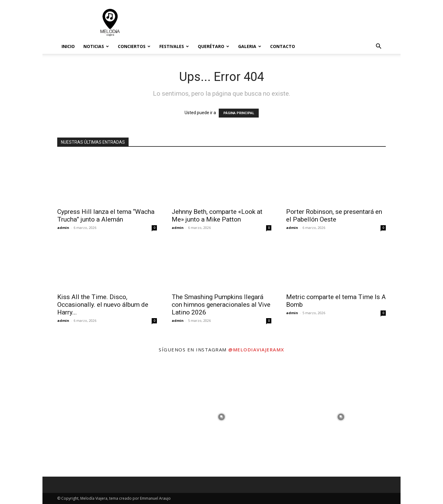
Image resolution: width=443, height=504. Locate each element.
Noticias (96, 46)
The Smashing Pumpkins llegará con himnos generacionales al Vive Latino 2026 (221, 305)
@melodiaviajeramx (256, 350)
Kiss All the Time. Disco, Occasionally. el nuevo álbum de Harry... (103, 305)
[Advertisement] (274, 22)
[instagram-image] (102, 417)
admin (63, 228)
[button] (378, 47)
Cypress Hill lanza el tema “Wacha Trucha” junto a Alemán (106, 216)
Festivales (174, 46)
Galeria (250, 46)
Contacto (283, 46)
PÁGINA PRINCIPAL (239, 113)
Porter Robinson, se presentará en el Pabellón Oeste (334, 216)
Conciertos (134, 46)
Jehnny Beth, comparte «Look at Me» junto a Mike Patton (217, 216)
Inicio (68, 46)
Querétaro (214, 46)
